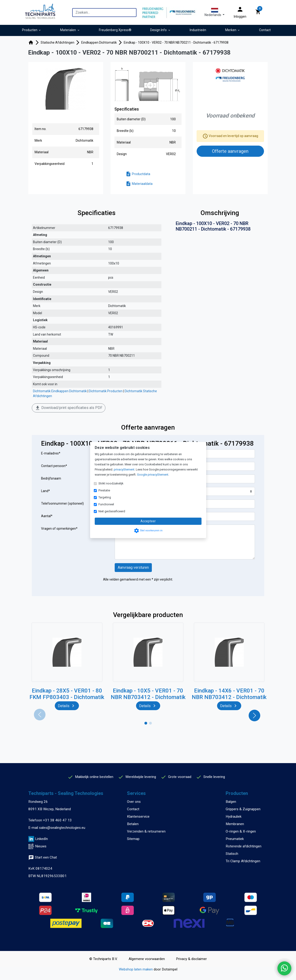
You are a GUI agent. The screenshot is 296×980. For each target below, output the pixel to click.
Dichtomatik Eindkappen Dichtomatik (60, 391)
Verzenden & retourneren (146, 831)
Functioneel (106, 504)
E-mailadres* (51, 453)
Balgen (231, 802)
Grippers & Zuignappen (243, 809)
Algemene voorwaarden (147, 959)
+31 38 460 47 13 (57, 820)
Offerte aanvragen (230, 151)
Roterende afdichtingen (244, 846)
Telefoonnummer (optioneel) (62, 503)
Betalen (133, 824)
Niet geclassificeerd (112, 511)
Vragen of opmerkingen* (59, 529)
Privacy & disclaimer (191, 959)
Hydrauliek (234, 817)
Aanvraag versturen (133, 567)
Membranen (235, 824)
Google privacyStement (153, 475)
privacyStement (124, 469)
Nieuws (41, 846)
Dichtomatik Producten (106, 391)
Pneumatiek (235, 839)
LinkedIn (41, 839)
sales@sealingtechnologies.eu (62, 828)
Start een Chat (43, 857)
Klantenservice (138, 817)
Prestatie (104, 490)
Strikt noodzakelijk (111, 483)
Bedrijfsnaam (51, 478)
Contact (133, 809)
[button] (215, 12)
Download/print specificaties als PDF (69, 408)
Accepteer (148, 521)
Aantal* (47, 516)
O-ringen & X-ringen (241, 831)
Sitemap (133, 839)
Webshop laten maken (136, 969)
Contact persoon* (54, 466)
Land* (46, 491)
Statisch (232, 854)
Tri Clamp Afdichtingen (243, 861)
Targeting (105, 497)
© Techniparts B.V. (103, 959)
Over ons (134, 802)
